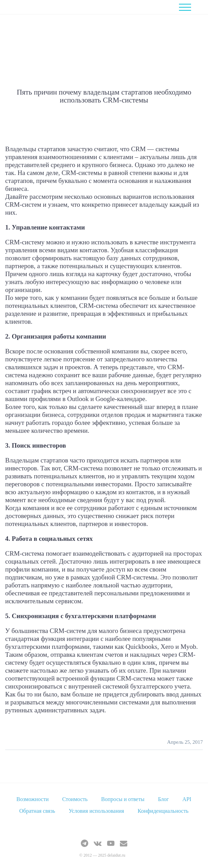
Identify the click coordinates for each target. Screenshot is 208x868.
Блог (163, 799)
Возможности (33, 799)
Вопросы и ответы (123, 799)
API (187, 799)
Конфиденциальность (163, 811)
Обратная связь (37, 811)
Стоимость (75, 799)
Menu (190, 7)
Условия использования (96, 811)
